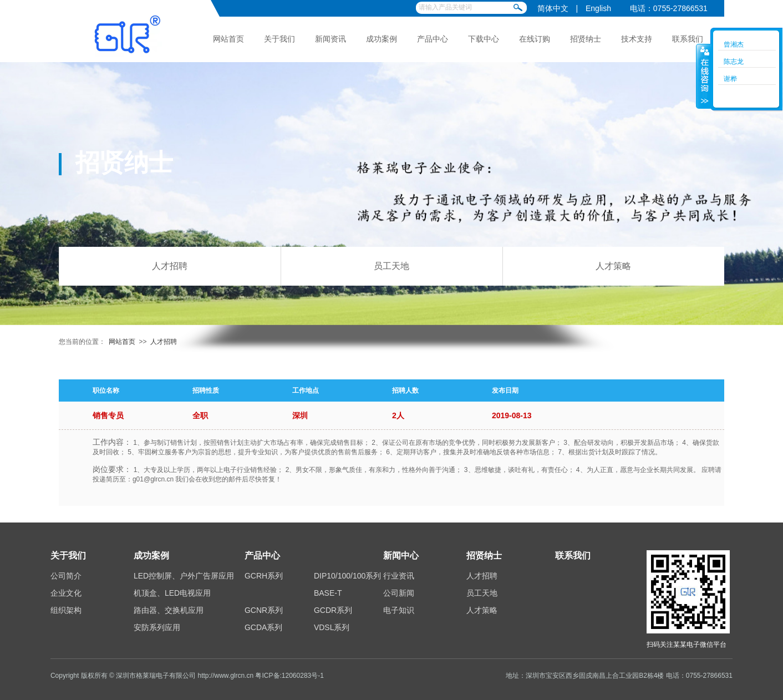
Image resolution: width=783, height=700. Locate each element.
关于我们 (279, 39)
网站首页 (228, 39)
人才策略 (613, 266)
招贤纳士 (586, 39)
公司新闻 (399, 593)
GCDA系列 (263, 627)
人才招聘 (170, 266)
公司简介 (66, 576)
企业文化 (66, 593)
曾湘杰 (734, 44)
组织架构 (66, 610)
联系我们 (688, 39)
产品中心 (433, 39)
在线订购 (535, 39)
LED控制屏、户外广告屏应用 (184, 576)
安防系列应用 (157, 627)
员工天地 (391, 266)
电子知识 (399, 610)
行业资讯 (399, 576)
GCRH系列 (264, 576)
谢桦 (730, 79)
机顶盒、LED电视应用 (172, 593)
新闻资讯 (331, 39)
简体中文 (553, 8)
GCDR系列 (333, 610)
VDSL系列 (332, 627)
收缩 (704, 76)
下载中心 (484, 39)
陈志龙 (734, 62)
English (598, 8)
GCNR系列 (264, 610)
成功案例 (382, 39)
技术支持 (637, 39)
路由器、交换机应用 (169, 610)
